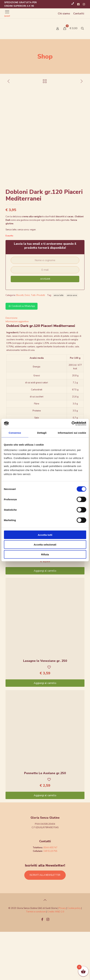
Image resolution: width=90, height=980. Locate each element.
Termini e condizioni (36, 960)
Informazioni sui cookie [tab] (72, 433)
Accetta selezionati (45, 545)
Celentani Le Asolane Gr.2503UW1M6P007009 (45, 597)
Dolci (27, 343)
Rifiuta (45, 554)
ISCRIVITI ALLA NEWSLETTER (45, 923)
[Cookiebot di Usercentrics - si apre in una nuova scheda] (71, 423)
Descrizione (11, 366)
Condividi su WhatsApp (22, 354)
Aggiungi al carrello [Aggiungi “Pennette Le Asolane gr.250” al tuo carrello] (45, 844)
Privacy (62, 956)
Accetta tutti (45, 535)
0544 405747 (50, 896)
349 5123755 (50, 899)
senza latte (58, 343)
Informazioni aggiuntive (17, 370)
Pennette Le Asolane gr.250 (45, 821)
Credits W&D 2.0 (56, 960)
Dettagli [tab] (42, 433)
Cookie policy (74, 956)
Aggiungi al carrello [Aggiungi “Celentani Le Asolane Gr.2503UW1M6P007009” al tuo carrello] (45, 619)
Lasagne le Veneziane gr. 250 (45, 709)
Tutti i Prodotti (38, 343)
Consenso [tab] (15, 433)
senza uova (72, 343)
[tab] (45, 366)
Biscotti (20, 343)
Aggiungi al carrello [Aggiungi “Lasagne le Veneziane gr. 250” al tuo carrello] (45, 731)
